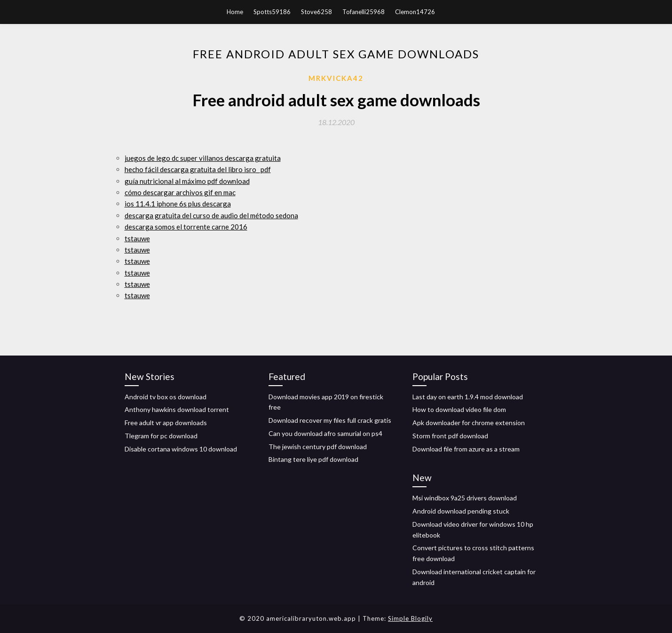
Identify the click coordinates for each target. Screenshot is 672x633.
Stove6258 (316, 12)
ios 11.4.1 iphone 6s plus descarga (178, 204)
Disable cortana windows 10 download (181, 449)
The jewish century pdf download (318, 447)
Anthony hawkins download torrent (177, 409)
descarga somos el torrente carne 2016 (186, 227)
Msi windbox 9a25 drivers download (465, 498)
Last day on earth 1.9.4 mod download (468, 397)
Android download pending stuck (461, 511)
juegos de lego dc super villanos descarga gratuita (203, 158)
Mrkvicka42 (336, 78)
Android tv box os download (166, 397)
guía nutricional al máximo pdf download (187, 181)
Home (235, 12)
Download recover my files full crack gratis (330, 420)
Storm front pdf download (450, 436)
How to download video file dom (459, 409)
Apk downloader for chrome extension (469, 423)
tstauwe (137, 238)
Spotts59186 (272, 12)
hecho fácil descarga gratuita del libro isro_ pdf (198, 169)
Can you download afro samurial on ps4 (325, 433)
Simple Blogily (410, 618)
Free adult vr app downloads (166, 423)
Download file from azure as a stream (466, 449)
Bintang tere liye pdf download (313, 459)
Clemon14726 (415, 12)
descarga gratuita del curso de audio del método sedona (211, 215)
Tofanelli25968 (364, 12)
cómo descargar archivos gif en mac (180, 192)
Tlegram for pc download (161, 436)
